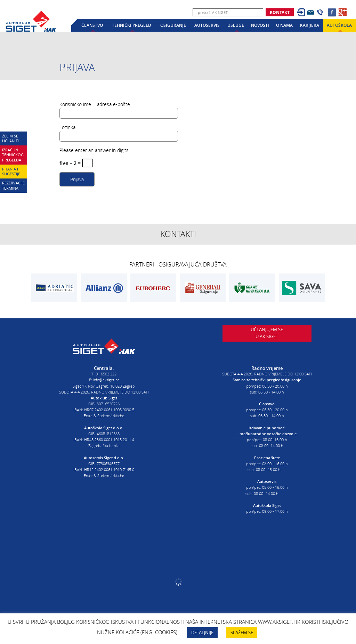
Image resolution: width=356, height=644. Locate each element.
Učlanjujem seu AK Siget (267, 343)
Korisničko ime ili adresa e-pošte (95, 104)
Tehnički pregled (132, 25)
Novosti (260, 25)
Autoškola (339, 25)
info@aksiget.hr (106, 375)
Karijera (310, 25)
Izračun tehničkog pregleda (13, 155)
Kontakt (280, 12)
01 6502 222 (106, 369)
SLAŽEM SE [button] (242, 633)
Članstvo (92, 25)
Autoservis (207, 25)
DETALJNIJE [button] (202, 633)
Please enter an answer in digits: (95, 150)
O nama (284, 25)
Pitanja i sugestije (11, 172)
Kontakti (178, 234)
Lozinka (67, 127)
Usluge (236, 25)
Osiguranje (173, 25)
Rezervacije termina (13, 185)
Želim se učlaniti (10, 138)
